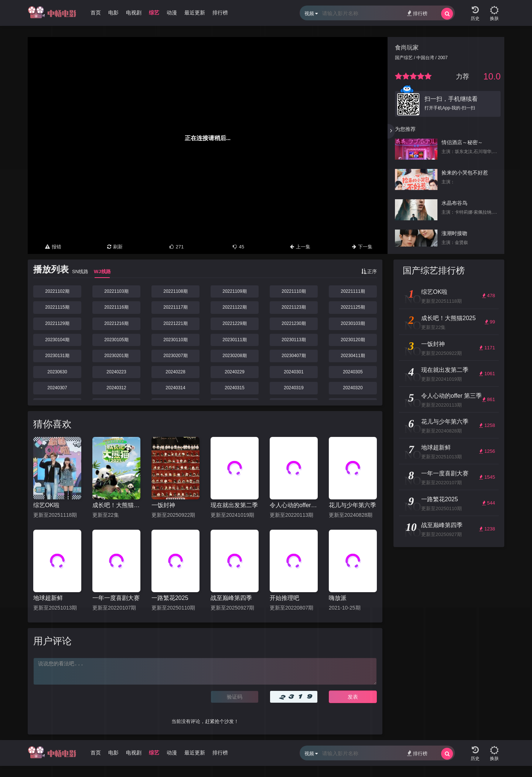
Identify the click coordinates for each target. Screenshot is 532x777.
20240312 (116, 388)
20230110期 (175, 340)
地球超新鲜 (48, 598)
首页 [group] (96, 13)
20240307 (57, 388)
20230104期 (57, 340)
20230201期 (116, 356)
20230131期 (57, 356)
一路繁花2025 (170, 598)
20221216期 (116, 323)
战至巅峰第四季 (231, 598)
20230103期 (353, 323)
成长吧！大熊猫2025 (116, 505)
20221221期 (175, 323)
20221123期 (294, 307)
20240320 (353, 388)
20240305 (353, 372)
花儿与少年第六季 (352, 505)
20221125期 (353, 307)
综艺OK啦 (46, 505)
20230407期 (294, 356)
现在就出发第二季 (234, 505)
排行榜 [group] (220, 13)
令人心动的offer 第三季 (294, 505)
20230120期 (353, 340)
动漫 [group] (172, 13)
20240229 (234, 372)
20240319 (294, 388)
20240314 (175, 388)
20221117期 (175, 307)
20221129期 (57, 323)
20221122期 (234, 307)
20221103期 (116, 291)
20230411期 (353, 356)
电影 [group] (113, 13)
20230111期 (234, 340)
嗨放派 (338, 598)
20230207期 (175, 356)
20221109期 (234, 291)
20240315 (234, 388)
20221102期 (57, 291)
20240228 (175, 372)
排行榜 (417, 13)
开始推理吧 (284, 598)
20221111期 (353, 291)
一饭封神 (163, 505)
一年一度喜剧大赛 (116, 598)
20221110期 (294, 291)
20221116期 (116, 307)
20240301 (294, 372)
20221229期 (234, 323)
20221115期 (57, 307)
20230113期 (294, 340)
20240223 (116, 372)
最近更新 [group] (195, 13)
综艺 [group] (154, 13)
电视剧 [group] (134, 13)
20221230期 (294, 323)
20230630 (57, 372)
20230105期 (116, 340)
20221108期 (175, 291)
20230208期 (234, 356)
